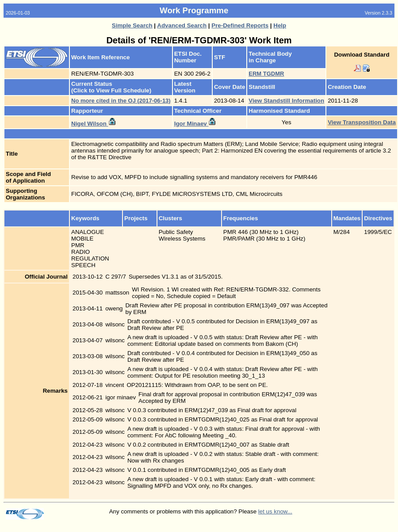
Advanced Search (182, 25)
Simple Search (132, 25)
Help (280, 25)
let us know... (275, 511)
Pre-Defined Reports (240, 25)
